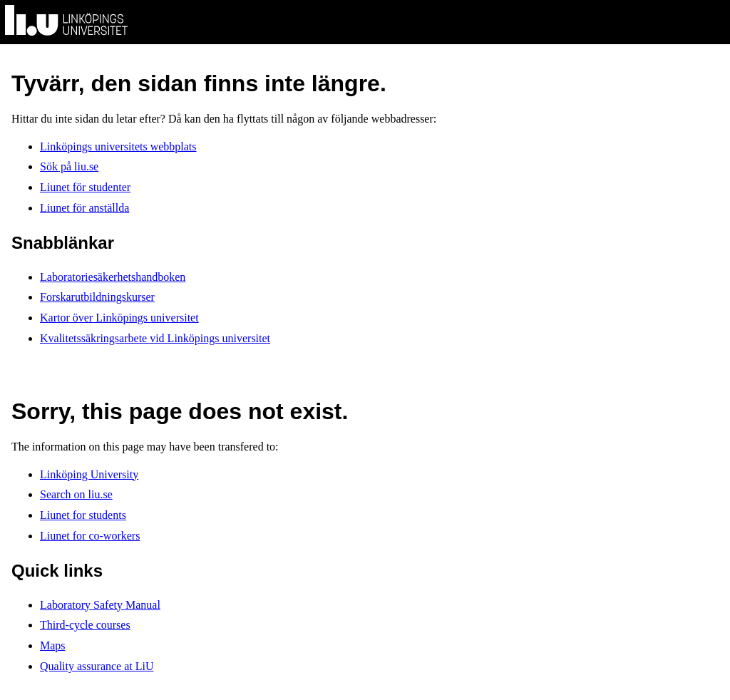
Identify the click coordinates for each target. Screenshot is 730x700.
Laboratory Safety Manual (100, 605)
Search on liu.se (76, 494)
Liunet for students (83, 515)
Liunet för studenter (85, 187)
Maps (53, 645)
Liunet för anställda (84, 208)
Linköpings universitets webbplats (118, 146)
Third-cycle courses (85, 625)
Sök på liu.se (69, 166)
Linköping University (89, 474)
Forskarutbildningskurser (97, 297)
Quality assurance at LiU (97, 666)
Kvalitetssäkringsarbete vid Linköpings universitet (155, 338)
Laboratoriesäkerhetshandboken (113, 277)
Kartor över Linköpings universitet (119, 318)
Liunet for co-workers (90, 536)
